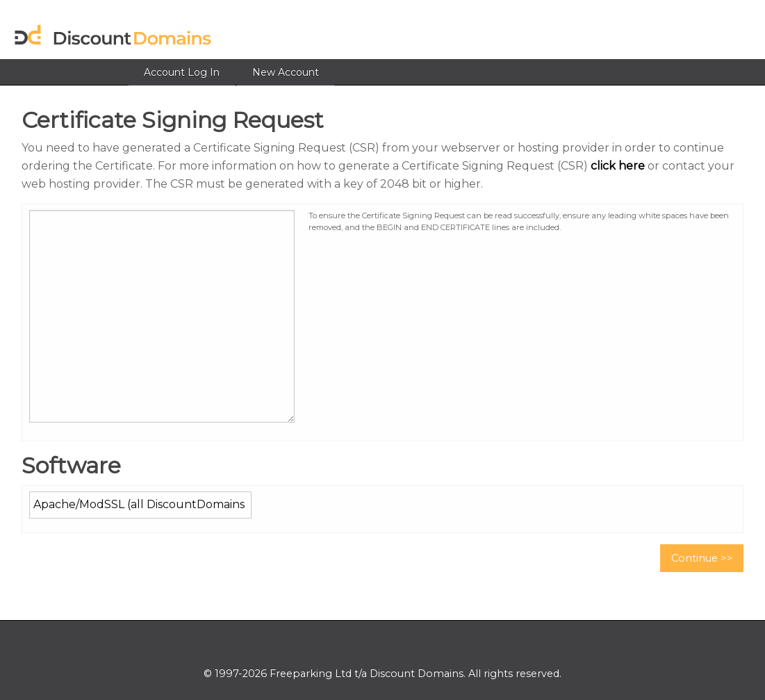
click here (618, 166)
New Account (286, 72)
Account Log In (182, 72)
